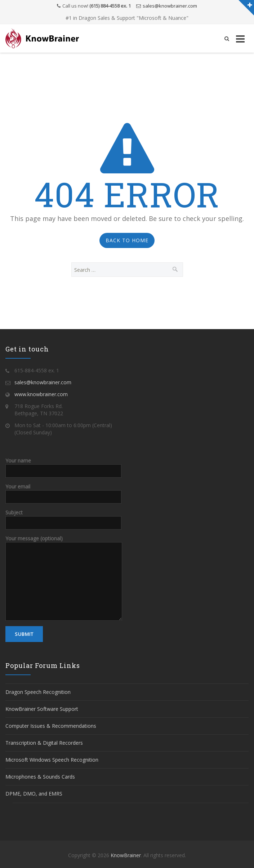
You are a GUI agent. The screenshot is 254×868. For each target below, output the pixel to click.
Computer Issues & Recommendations (51, 726)
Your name (63, 465)
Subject (63, 517)
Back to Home (127, 240)
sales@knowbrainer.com (170, 6)
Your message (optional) (64, 560)
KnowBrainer (126, 855)
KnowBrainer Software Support (42, 709)
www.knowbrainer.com (41, 394)
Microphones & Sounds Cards (40, 777)
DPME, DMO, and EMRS (34, 794)
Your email (63, 491)
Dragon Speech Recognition (38, 692)
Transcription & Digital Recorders (44, 743)
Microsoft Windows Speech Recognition (52, 760)
